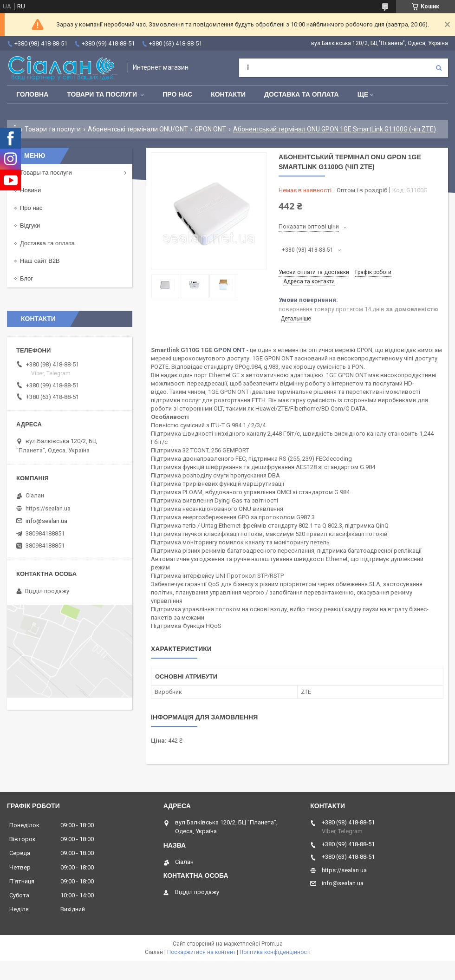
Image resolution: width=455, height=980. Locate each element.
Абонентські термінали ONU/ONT (138, 129)
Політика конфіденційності (275, 952)
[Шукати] (439, 68)
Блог (26, 278)
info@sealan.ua (46, 521)
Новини (30, 190)
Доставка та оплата (302, 94)
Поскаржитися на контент (201, 952)
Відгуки (30, 225)
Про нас (177, 94)
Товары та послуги (46, 173)
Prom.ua (272, 944)
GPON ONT (210, 129)
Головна (32, 94)
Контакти (228, 94)
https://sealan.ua (48, 508)
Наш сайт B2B (40, 261)
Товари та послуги (102, 94)
